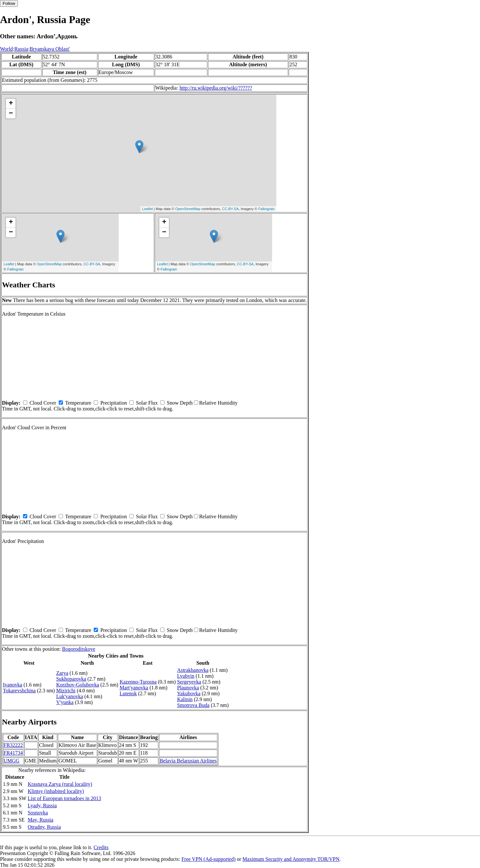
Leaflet (147, 209)
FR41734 (13, 753)
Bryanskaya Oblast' (50, 49)
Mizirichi (66, 691)
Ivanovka (13, 685)
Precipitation (114, 403)
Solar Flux (147, 403)
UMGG (12, 761)
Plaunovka (188, 688)
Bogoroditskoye (78, 649)
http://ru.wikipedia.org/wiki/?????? (216, 88)
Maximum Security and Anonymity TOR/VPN (291, 859)
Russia (21, 49)
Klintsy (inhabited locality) (56, 791)
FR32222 (13, 745)
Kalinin (185, 699)
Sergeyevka (189, 682)
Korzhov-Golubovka (78, 685)
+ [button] (11, 104)
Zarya (62, 673)
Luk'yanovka (70, 696)
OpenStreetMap (188, 209)
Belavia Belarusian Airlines (188, 761)
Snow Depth (180, 403)
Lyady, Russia (42, 805)
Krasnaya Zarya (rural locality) (60, 784)
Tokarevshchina (19, 691)
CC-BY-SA (230, 209)
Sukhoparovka (71, 679)
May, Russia (40, 820)
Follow (9, 3)
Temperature (78, 403)
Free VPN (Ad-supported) (208, 859)
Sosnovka (38, 813)
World (6, 49)
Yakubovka (189, 693)
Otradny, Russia (44, 827)
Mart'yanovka (134, 688)
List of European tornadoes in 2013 (64, 798)
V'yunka (65, 702)
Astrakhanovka (193, 670)
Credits (101, 847)
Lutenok (128, 693)
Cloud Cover (43, 403)
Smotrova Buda (193, 705)
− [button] (11, 114)
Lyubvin (186, 676)
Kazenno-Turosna (138, 682)
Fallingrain (266, 209)
